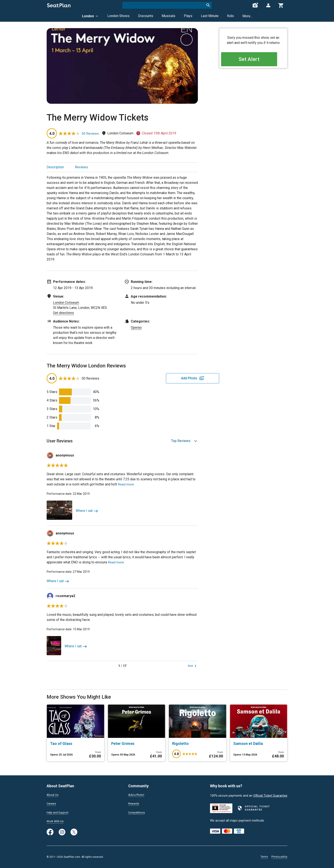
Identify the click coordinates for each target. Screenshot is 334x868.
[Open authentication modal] (268, 5)
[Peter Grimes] (137, 744)
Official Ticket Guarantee (270, 795)
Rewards (134, 803)
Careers (52, 803)
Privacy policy (279, 857)
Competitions (137, 812)
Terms (264, 857)
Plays (188, 16)
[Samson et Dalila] (259, 744)
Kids (230, 16)
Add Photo (165, 378)
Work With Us (56, 821)
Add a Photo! (137, 794)
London (90, 16)
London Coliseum (66, 303)
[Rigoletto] (198, 744)
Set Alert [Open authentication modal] (253, 60)
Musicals (168, 16)
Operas (136, 327)
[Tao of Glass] (76, 744)
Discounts (146, 16)
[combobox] (167, 5)
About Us (53, 794)
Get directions (63, 313)
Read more (126, 484)
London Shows (118, 16)
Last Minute (210, 16)
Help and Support (59, 812)
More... (247, 16)
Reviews (81, 167)
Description (55, 167)
